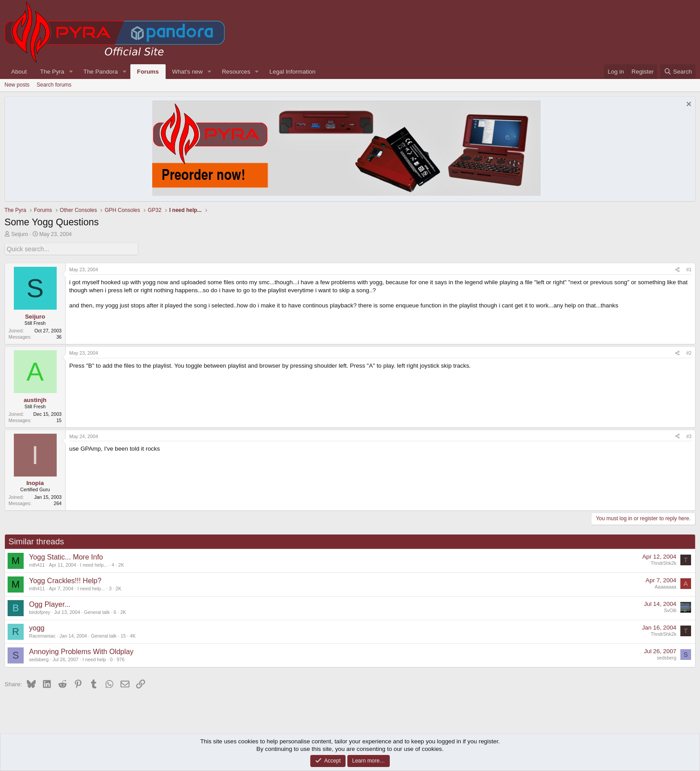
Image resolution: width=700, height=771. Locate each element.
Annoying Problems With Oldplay (81, 651)
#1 (689, 269)
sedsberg (39, 659)
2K (121, 564)
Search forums (54, 85)
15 (123, 635)
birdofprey (40, 611)
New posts (17, 85)
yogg (37, 628)
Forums (148, 72)
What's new (187, 72)
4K (133, 635)
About (19, 72)
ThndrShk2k (664, 563)
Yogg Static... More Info (66, 557)
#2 (689, 352)
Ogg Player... (50, 604)
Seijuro (19, 234)
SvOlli (670, 610)
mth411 (37, 564)
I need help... (94, 564)
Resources (236, 72)
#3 (689, 435)
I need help (94, 659)
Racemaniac (42, 635)
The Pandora (101, 72)
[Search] (678, 72)
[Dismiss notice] (688, 105)
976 (121, 659)
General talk (97, 611)
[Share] (677, 269)
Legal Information (293, 72)
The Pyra (52, 72)
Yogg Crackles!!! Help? (65, 580)
